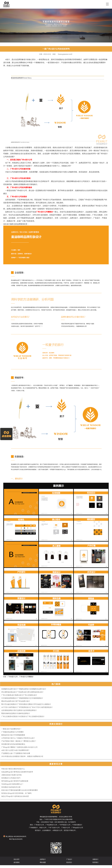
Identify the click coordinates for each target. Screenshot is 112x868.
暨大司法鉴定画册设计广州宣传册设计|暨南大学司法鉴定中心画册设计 (26, 707)
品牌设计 (43, 862)
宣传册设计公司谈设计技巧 (11, 781)
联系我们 (95, 865)
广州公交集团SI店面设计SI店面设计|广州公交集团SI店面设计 (23, 719)
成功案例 (17, 865)
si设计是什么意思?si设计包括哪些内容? (15, 753)
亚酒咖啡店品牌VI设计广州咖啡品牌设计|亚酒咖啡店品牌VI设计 (24, 692)
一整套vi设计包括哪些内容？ (11, 732)
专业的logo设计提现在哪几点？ (12, 787)
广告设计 (69, 862)
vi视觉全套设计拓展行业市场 (11, 778)
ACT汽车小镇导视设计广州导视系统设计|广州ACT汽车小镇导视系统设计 (27, 710)
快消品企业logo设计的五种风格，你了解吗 (16, 796)
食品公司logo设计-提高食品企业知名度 (15, 799)
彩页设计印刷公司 (70, 833)
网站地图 (43, 865)
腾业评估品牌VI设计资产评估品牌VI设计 (16, 704)
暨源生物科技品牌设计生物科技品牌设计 (16, 716)
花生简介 (69, 865)
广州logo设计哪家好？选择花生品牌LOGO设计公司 (19, 750)
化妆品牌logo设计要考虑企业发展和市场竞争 (17, 775)
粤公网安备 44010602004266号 (15, 839)
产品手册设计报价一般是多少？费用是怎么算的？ (19, 744)
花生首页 (17, 862)
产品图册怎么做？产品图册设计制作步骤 (16, 756)
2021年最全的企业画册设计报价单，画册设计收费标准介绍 (22, 759)
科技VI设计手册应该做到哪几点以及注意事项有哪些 (20, 793)
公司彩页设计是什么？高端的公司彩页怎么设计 (18, 741)
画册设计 (95, 862)
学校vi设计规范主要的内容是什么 (13, 772)
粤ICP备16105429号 (16, 842)
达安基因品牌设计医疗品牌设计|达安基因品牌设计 (19, 713)
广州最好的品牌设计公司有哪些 (12, 735)
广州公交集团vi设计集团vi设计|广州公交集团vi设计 (19, 698)
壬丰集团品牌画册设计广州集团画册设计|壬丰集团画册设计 (22, 701)
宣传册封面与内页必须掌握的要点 (13, 747)
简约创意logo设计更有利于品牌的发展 (15, 784)
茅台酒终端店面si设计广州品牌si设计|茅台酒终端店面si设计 (22, 695)
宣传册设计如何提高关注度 (11, 790)
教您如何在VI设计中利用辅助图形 (13, 738)
